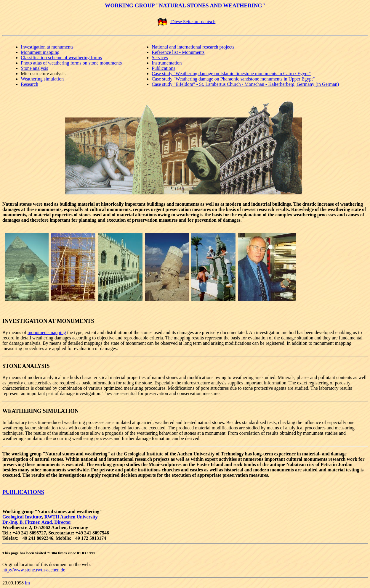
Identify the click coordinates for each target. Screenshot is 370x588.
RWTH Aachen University (71, 517)
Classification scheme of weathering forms (61, 58)
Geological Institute (22, 517)
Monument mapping (40, 52)
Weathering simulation (42, 79)
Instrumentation (167, 63)
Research (29, 84)
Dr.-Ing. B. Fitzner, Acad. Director (37, 522)
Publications (163, 68)
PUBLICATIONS (23, 492)
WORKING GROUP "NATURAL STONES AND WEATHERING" (185, 5)
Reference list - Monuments (178, 52)
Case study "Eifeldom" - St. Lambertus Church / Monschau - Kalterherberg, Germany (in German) (245, 84)
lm (27, 583)
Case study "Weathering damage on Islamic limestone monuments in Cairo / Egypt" (231, 74)
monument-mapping (47, 332)
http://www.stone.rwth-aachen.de (34, 570)
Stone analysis (34, 68)
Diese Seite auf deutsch (193, 21)
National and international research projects (193, 47)
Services (160, 58)
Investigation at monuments (47, 47)
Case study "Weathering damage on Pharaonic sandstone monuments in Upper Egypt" (233, 79)
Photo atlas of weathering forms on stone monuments (71, 63)
